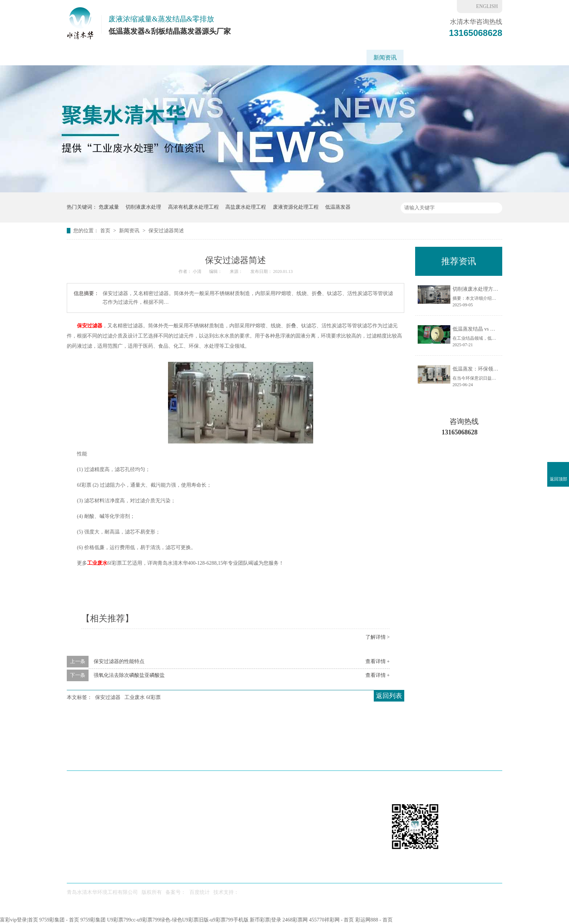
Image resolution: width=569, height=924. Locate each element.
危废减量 (109, 207)
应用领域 (220, 58)
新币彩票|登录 (265, 920)
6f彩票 (419, 58)
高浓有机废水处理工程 (193, 207)
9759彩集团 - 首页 (59, 920)
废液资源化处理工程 (296, 207)
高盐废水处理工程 (246, 207)
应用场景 (209, 757)
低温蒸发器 (137, 58)
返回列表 (389, 696)
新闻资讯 (385, 58)
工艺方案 (257, 58)
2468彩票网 (295, 920)
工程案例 (294, 58)
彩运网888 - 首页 (374, 920)
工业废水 (97, 563)
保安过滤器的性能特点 (119, 661)
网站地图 (483, 757)
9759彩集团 (93, 920)
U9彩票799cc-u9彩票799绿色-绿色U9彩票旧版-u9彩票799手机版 (178, 920)
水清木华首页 (91, 58)
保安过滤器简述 (166, 231)
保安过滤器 (90, 326)
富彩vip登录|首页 (19, 920)
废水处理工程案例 (293, 757)
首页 (106, 231)
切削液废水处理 (143, 207)
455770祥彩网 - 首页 (332, 920)
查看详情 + (378, 661)
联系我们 (452, 58)
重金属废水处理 (339, 58)
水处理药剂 (343, 757)
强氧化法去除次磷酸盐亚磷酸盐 (129, 675)
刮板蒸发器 (180, 58)
